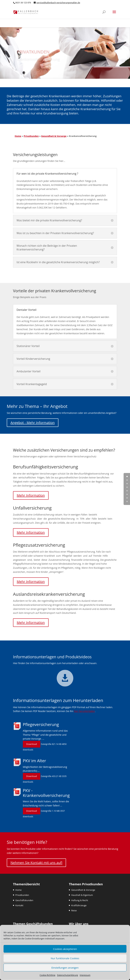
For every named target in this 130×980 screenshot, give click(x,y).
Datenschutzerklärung (68, 975)
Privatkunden (31, 136)
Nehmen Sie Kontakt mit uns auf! (36, 863)
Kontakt (19, 905)
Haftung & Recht (80, 900)
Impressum (85, 975)
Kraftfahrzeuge (79, 905)
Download (32, 744)
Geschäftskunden (24, 900)
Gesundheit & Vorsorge (54, 136)
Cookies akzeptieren (65, 949)
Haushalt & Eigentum (82, 895)
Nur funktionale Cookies (65, 958)
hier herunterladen (84, 711)
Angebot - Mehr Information (33, 423)
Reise (74, 910)
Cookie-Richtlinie (47, 975)
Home (18, 136)
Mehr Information (31, 495)
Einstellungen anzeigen (65, 968)
